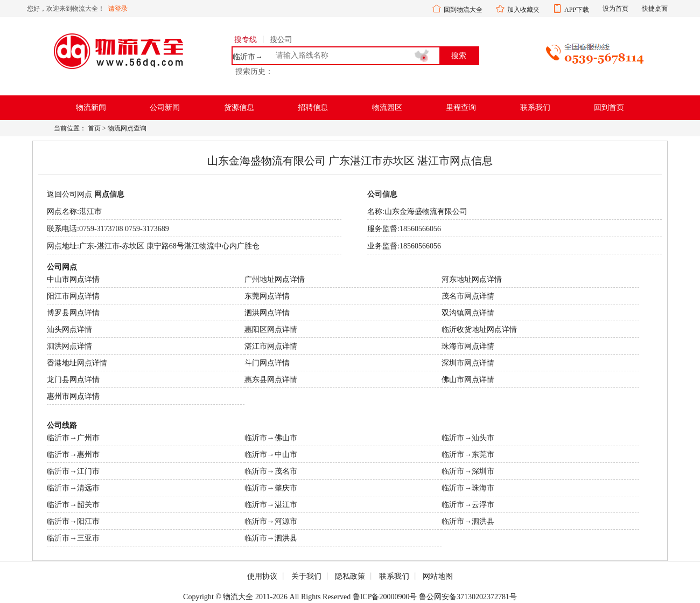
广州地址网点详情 (275, 279)
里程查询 (461, 108)
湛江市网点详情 (271, 346)
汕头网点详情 (69, 330)
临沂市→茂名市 (271, 471)
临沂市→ (248, 57)
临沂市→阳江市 (73, 521)
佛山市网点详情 (468, 380)
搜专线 (246, 40)
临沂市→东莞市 (468, 455)
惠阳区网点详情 (271, 330)
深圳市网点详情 (468, 363)
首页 (94, 128)
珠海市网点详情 (468, 346)
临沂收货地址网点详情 (479, 330)
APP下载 (577, 10)
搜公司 (281, 40)
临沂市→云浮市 (468, 505)
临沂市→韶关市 (73, 505)
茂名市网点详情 (468, 296)
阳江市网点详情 (73, 296)
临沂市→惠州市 (73, 455)
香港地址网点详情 (77, 363)
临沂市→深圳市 (468, 471)
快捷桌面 (655, 9)
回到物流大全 (463, 10)
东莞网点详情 (267, 296)
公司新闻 (165, 108)
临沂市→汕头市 (468, 438)
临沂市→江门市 (73, 471)
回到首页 (609, 108)
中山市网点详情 (73, 279)
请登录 (118, 9)
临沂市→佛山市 (271, 438)
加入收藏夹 (523, 10)
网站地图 (438, 576)
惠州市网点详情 (73, 396)
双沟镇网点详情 (468, 313)
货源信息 (239, 108)
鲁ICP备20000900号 (385, 597)
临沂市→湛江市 (271, 505)
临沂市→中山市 (271, 455)
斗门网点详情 (267, 363)
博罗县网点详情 (73, 313)
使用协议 (262, 576)
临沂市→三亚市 (73, 538)
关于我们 (306, 576)
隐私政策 (350, 576)
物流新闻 (91, 108)
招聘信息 (313, 108)
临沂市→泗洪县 (468, 521)
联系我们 (535, 108)
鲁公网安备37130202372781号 (468, 597)
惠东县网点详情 (271, 380)
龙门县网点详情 (73, 380)
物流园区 (387, 108)
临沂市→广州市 (73, 438)
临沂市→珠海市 (468, 488)
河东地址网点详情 (472, 279)
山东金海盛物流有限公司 (426, 212)
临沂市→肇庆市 (271, 488)
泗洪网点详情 (267, 313)
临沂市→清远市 (73, 488)
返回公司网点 (69, 194)
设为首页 (615, 9)
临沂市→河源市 (271, 521)
